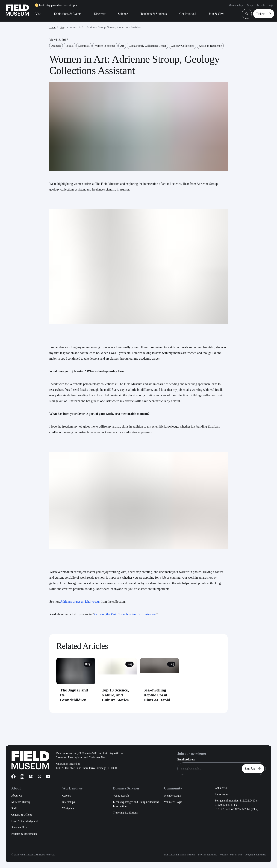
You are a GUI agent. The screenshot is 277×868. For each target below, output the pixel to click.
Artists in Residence (210, 46)
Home (52, 27)
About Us (17, 796)
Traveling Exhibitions (125, 813)
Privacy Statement (207, 855)
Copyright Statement (255, 855)
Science (123, 14)
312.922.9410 (223, 809)
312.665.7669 (242, 809)
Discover (100, 14)
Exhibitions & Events (68, 14)
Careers (67, 796)
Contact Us (221, 788)
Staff (14, 808)
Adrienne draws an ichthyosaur (80, 602)
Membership (236, 5)
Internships (68, 802)
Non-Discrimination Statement (180, 855)
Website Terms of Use (231, 855)
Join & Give (216, 14)
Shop (250, 5)
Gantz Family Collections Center (147, 46)
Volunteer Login (173, 802)
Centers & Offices (22, 815)
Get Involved (188, 14)
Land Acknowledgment (25, 821)
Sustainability (19, 827)
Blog (62, 27)
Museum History (21, 802)
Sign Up (254, 769)
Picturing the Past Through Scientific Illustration (125, 614)
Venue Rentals (121, 796)
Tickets (264, 14)
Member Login (266, 5)
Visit (38, 14)
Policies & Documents (24, 834)
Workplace (68, 808)
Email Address (186, 759)
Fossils (69, 46)
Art (122, 46)
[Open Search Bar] (247, 14)
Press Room (222, 794)
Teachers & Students (154, 14)
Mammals (84, 46)
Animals (56, 46)
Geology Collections (182, 46)
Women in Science (105, 46)
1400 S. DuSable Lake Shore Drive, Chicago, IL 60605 (87, 768)
